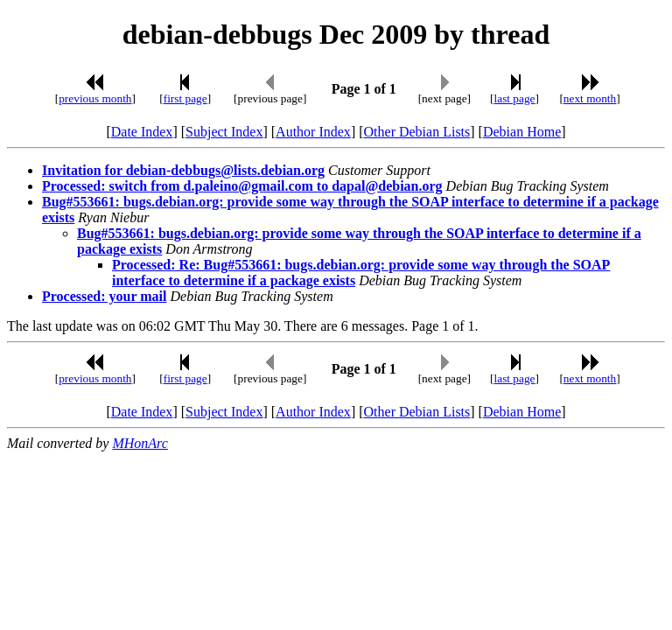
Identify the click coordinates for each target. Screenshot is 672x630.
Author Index (313, 132)
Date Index (142, 132)
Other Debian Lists (417, 132)
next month (590, 98)
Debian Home (522, 132)
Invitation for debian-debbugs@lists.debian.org (183, 170)
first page (185, 98)
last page (515, 98)
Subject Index (224, 132)
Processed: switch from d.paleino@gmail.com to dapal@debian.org (242, 186)
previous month (95, 98)
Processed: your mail (105, 296)
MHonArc (140, 443)
